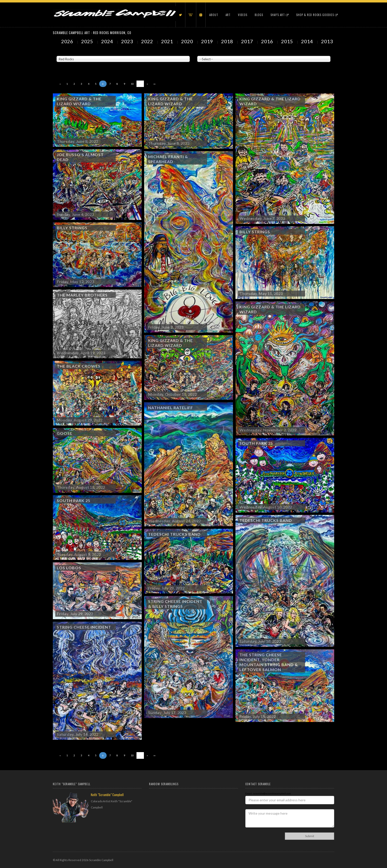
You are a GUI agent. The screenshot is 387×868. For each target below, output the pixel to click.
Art (228, 15)
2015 (288, 41)
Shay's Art (280, 15)
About (214, 15)
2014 (308, 41)
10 (132, 84)
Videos (243, 15)
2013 (328, 41)
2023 (128, 41)
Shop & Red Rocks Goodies (317, 15)
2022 (148, 41)
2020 (188, 41)
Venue (60, 52)
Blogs (259, 15)
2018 (228, 41)
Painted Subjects (207, 52)
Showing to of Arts (71, 64)
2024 (108, 41)
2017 (248, 41)
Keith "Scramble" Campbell (107, 795)
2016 (268, 41)
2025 (88, 41)
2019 (208, 41)
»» (155, 84)
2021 (168, 41)
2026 (68, 41)
